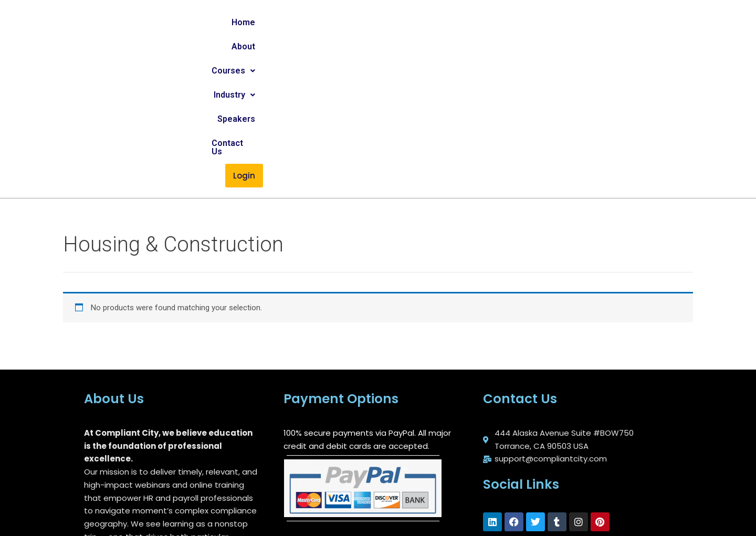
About (385, 22)
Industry (492, 22)
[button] (434, 23)
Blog (515, 511)
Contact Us (604, 22)
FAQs (409, 511)
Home (345, 22)
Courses (434, 22)
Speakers (548, 22)
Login (653, 23)
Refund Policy (463, 511)
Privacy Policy (568, 511)
